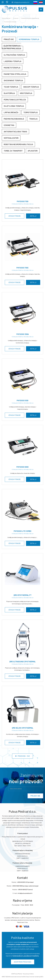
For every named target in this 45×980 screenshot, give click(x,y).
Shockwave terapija (13, 80)
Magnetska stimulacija (15, 74)
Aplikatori (33, 151)
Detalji (33, 216)
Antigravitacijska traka (15, 131)
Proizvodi (16, 18)
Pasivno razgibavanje (14, 119)
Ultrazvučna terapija (14, 55)
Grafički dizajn (25, 977)
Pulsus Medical (6, 18)
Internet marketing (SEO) (37, 977)
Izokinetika (9, 125)
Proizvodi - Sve (22, 756)
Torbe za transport (13, 151)
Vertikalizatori (11, 138)
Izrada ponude (15, 216)
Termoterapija (31, 112)
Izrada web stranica (16, 977)
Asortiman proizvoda (23, 962)
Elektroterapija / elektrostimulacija (11, 47)
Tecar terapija (11, 87)
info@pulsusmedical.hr (22, 2)
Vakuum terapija (31, 87)
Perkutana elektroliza (15, 100)
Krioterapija (26, 93)
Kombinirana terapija (10, 22)
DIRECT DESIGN (6, 977)
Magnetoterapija (12, 68)
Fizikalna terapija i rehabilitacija (30, 18)
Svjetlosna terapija (14, 106)
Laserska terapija (13, 61)
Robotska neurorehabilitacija (18, 144)
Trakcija (33, 119)
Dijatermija (9, 93)
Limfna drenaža (11, 112)
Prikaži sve (9, 39)
